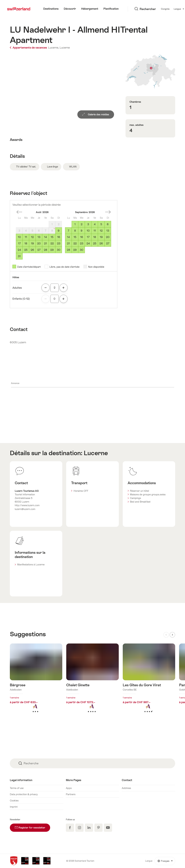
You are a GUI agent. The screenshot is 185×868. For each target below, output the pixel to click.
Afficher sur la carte (150, 72)
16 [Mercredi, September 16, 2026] (82, 237)
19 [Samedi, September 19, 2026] (101, 237)
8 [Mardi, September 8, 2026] (75, 231)
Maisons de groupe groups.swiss (148, 494)
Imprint (14, 807)
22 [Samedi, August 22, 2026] (52, 243)
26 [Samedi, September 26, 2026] (101, 243)
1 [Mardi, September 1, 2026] (75, 224)
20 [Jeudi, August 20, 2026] (39, 243)
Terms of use (17, 788)
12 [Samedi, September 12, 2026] (101, 231)
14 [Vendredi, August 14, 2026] (45, 237)
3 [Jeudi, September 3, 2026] (88, 224)
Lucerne (65, 48)
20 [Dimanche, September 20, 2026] (108, 237)
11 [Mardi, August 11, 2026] (26, 237)
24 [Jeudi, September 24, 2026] (88, 243)
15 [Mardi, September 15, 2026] (75, 237)
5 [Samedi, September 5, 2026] (101, 224)
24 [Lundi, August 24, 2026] (19, 250)
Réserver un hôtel (139, 491)
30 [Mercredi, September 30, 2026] (82, 250)
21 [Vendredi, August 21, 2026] (45, 243)
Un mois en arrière (19, 212)
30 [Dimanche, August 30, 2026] (59, 250)
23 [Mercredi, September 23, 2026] (82, 243)
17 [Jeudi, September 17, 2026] (88, 237)
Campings (135, 498)
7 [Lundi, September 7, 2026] (68, 231)
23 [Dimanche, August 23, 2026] (59, 243)
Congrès (146, 9)
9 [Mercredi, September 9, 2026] (82, 231)
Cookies (14, 801)
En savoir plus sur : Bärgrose (36, 683)
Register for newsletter (32, 826)
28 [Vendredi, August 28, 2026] (46, 250)
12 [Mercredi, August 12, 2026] (32, 237)
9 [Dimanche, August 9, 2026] (59, 231)
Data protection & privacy (24, 794)
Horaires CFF (81, 491)
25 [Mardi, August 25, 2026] (26, 250)
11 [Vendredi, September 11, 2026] (95, 231)
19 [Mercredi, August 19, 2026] (32, 243)
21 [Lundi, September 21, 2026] (68, 243)
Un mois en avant (108, 212)
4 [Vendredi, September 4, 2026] (95, 224)
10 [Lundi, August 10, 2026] (19, 237)
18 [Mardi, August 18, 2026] (26, 243)
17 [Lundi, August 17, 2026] (19, 243)
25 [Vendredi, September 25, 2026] (95, 243)
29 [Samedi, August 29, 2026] (52, 250)
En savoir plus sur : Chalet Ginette (92, 683)
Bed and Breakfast (140, 502)
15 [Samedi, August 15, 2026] (52, 237)
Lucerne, (54, 48)
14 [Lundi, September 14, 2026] (68, 237)
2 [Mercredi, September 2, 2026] (82, 224)
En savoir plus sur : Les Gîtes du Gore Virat (149, 683)
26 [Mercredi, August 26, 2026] (32, 250)
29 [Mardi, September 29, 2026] (75, 250)
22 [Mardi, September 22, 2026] (75, 243)
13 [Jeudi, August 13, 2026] (39, 237)
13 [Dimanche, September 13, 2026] (108, 231)
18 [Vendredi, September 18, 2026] (95, 237)
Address (126, 788)
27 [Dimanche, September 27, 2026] (108, 243)
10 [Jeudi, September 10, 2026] (88, 231)
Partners (71, 794)
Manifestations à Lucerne (31, 564)
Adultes (17, 288)
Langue (160, 9)
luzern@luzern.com (25, 509)
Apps (69, 788)
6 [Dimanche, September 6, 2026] (108, 224)
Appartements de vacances (29, 48)
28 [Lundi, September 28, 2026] (68, 250)
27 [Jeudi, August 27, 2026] (39, 250)
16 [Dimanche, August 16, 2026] (59, 237)
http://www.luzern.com (27, 505)
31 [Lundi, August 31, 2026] (19, 256)
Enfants (21, 299)
